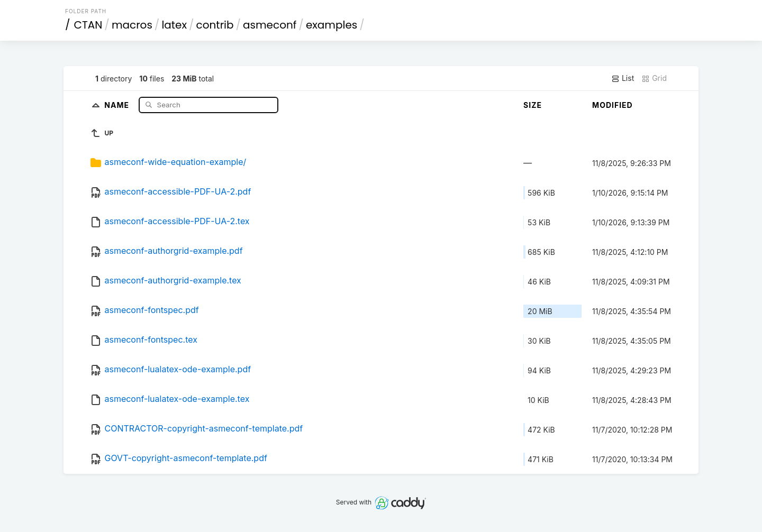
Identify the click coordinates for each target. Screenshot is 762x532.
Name (118, 104)
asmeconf (270, 25)
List (623, 78)
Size (533, 105)
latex (174, 25)
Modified (613, 105)
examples (332, 25)
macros (132, 25)
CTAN (88, 25)
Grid (654, 78)
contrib (215, 25)
